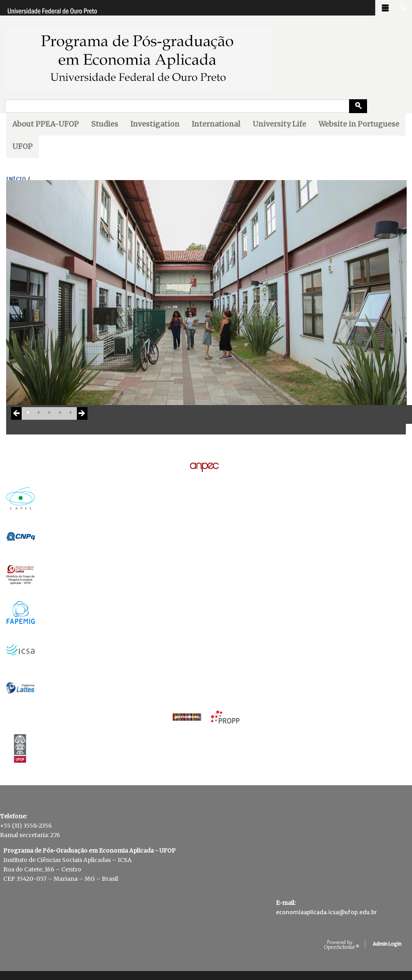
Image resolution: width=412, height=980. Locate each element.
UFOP (22, 147)
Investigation (155, 124)
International (216, 124)
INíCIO (16, 179)
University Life (279, 124)
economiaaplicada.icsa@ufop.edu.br (326, 912)
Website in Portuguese (359, 124)
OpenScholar (341, 945)
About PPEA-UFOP (46, 124)
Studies (105, 124)
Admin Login (387, 944)
